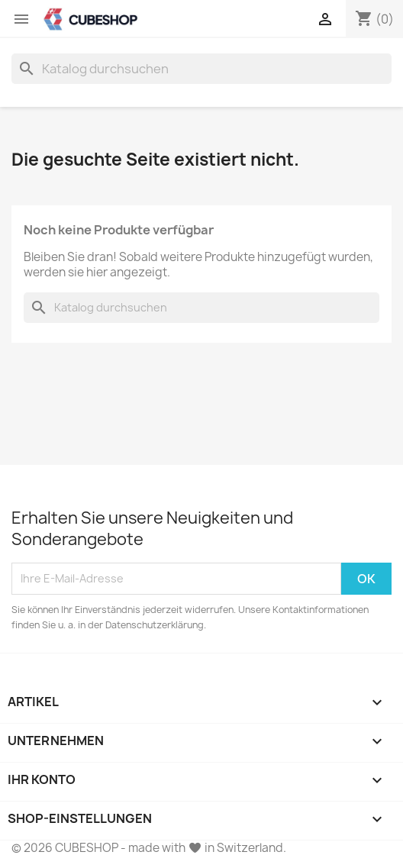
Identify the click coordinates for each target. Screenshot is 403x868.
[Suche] (201, 69)
